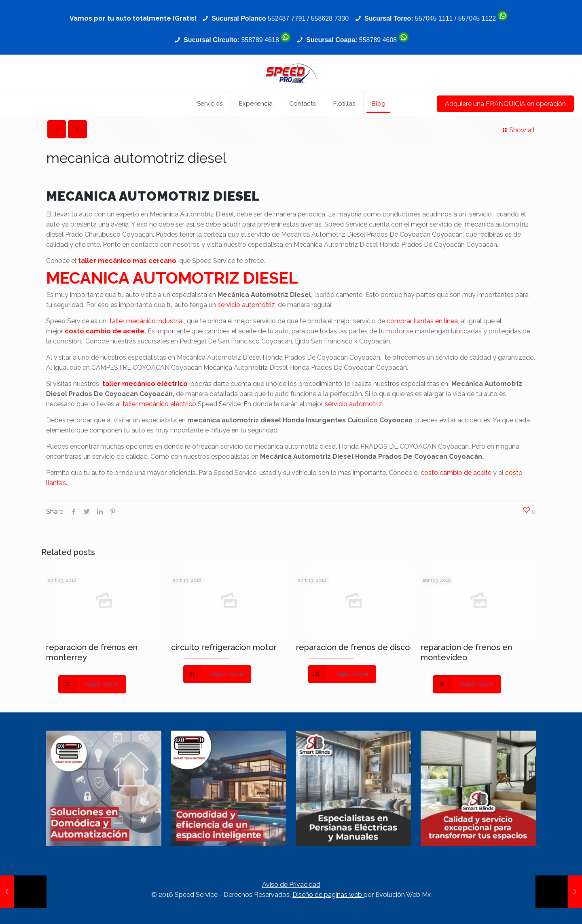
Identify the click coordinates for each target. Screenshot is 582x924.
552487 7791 (287, 18)
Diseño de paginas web (328, 895)
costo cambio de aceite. (105, 331)
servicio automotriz (246, 305)
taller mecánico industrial (147, 321)
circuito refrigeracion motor (224, 647)
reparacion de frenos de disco (353, 647)
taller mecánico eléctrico (145, 384)
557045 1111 (434, 18)
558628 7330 (330, 18)
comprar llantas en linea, (423, 321)
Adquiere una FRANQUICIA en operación (505, 104)
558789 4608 (378, 40)
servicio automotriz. (354, 404)
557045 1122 (477, 18)
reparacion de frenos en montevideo (466, 652)
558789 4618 (260, 40)
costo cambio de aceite (456, 473)
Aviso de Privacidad (291, 885)
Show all (517, 130)
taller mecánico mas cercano (127, 261)
